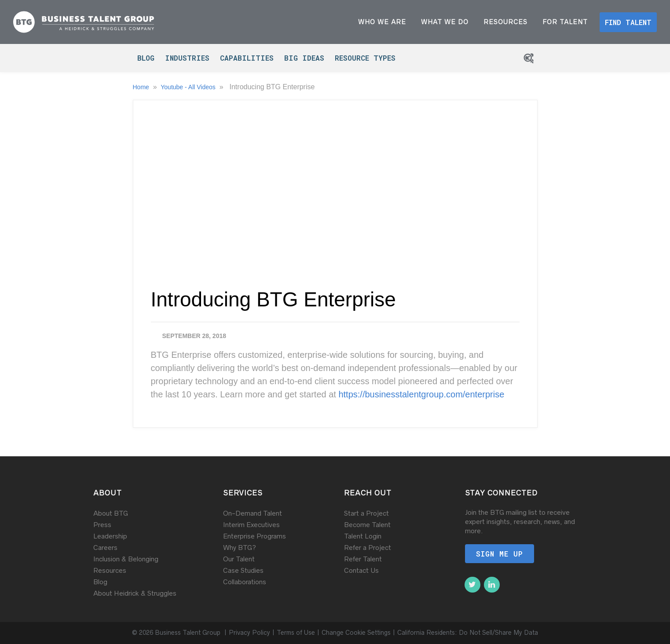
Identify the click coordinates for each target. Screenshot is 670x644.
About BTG (111, 513)
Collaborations (245, 582)
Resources (110, 570)
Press (102, 525)
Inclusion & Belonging (126, 559)
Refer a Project (368, 548)
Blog (146, 58)
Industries (187, 58)
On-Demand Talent (253, 513)
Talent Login (363, 536)
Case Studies (243, 570)
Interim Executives (251, 525)
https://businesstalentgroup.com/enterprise (421, 394)
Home (142, 87)
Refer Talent (363, 559)
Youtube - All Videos (189, 87)
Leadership (110, 536)
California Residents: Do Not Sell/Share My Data (468, 633)
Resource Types (365, 58)
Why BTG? (240, 548)
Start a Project (366, 513)
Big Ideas (304, 58)
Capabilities (247, 58)
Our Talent (239, 559)
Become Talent (367, 525)
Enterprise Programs (254, 536)
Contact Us (361, 570)
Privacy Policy (249, 633)
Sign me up (500, 554)
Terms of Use (296, 633)
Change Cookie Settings (356, 633)
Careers (105, 548)
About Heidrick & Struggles (135, 593)
